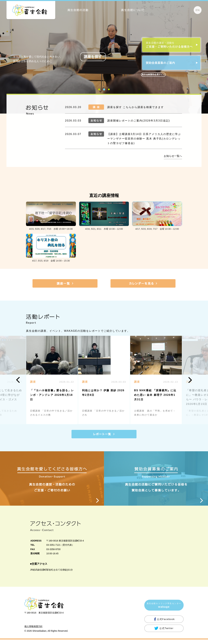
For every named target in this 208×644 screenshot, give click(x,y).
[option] (104, 380)
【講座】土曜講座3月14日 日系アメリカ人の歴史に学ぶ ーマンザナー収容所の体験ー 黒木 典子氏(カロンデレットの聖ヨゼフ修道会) (144, 139)
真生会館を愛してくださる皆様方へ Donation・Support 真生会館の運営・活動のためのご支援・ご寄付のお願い (52, 481)
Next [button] (190, 380)
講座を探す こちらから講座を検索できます (136, 107)
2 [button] (104, 91)
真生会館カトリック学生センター (164, 610)
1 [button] (99, 91)
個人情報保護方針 (33, 631)
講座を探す (93, 57)
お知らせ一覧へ (173, 156)
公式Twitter (166, 633)
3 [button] (109, 91)
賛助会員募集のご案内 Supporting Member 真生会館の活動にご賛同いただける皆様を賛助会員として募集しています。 (156, 481)
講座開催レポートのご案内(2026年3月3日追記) (139, 121)
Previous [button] (18, 380)
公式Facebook (166, 624)
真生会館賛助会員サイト (153, 75)
